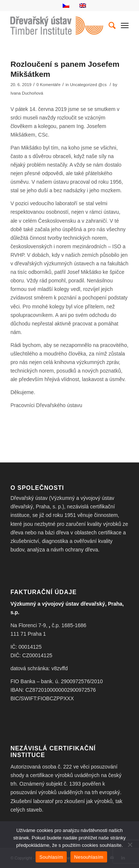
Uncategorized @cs (88, 85)
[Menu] (125, 26)
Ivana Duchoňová (27, 93)
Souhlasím (51, 857)
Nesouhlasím (89, 857)
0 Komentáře (48, 85)
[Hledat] (108, 26)
